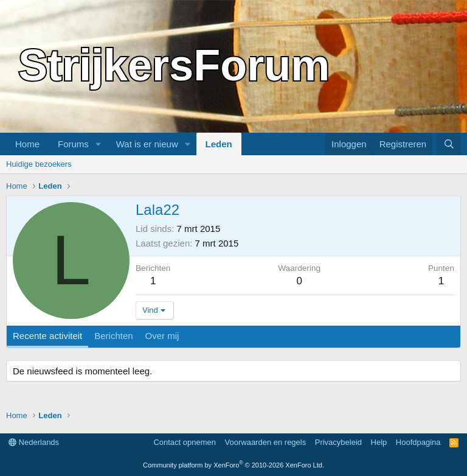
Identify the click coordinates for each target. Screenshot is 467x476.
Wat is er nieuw (147, 144)
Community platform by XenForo (233, 465)
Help (379, 442)
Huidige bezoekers (39, 164)
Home (27, 144)
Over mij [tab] (162, 336)
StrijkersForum (174, 65)
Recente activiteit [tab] (47, 336)
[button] (99, 144)
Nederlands (34, 442)
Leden (219, 144)
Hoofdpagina (418, 442)
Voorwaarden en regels (266, 442)
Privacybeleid (338, 442)
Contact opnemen (185, 442)
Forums (73, 144)
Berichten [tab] (113, 336)
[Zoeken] (449, 144)
